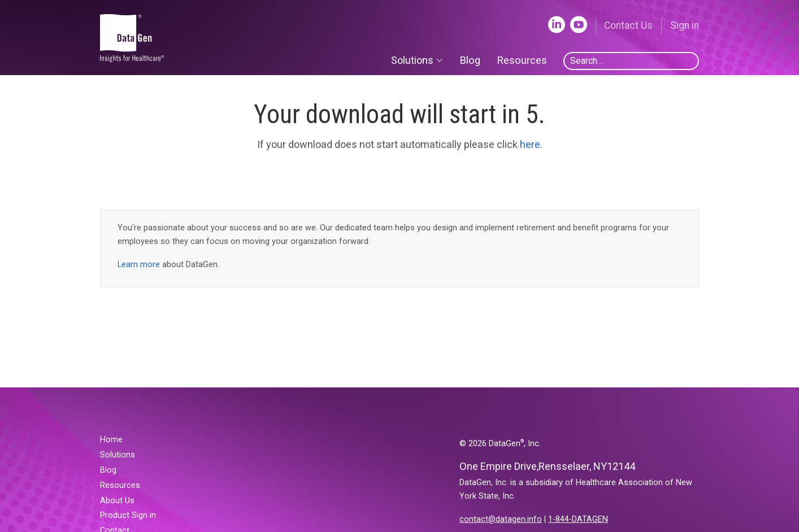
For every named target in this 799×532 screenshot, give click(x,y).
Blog (470, 60)
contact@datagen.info (501, 519)
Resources (522, 60)
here (530, 144)
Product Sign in (128, 515)
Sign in (685, 25)
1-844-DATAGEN (578, 519)
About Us (117, 501)
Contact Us (628, 25)
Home (111, 440)
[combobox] (631, 61)
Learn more (139, 265)
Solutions (118, 455)
